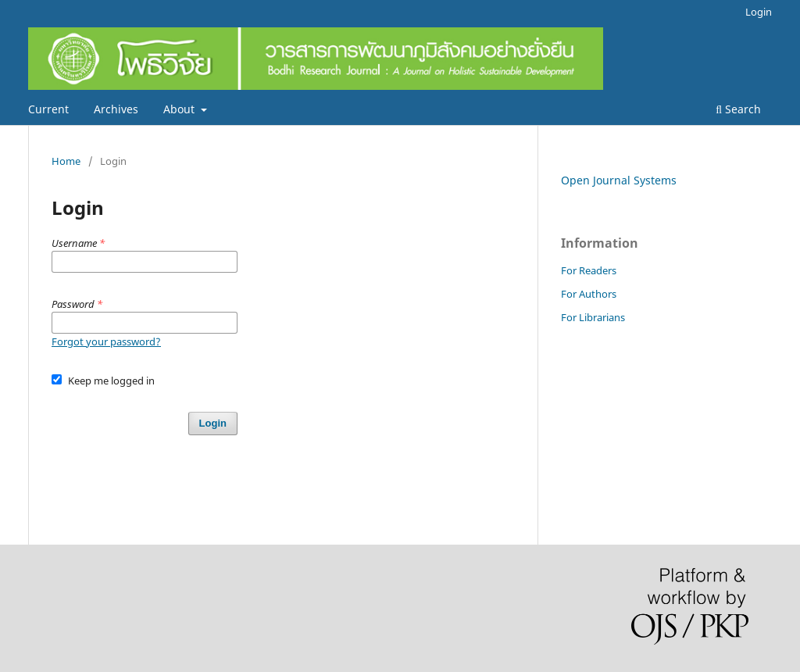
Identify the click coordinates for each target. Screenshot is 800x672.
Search (738, 109)
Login (759, 12)
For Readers (589, 270)
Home (66, 161)
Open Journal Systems (619, 180)
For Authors (589, 294)
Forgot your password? (106, 341)
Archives (116, 109)
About (180, 109)
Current (48, 109)
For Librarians (593, 317)
